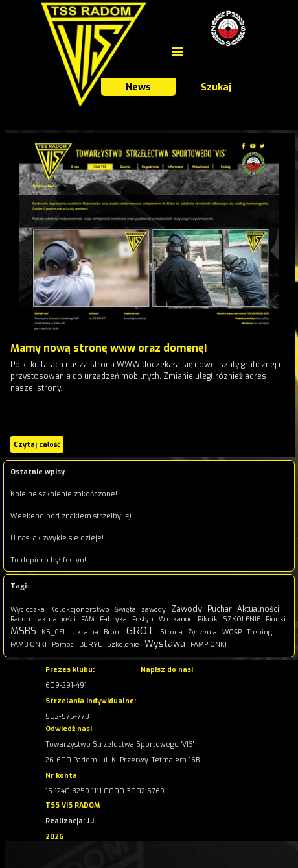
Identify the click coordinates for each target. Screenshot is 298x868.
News (138, 87)
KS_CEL (54, 632)
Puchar (220, 609)
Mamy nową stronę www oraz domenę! (109, 348)
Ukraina (85, 632)
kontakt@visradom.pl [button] (177, 685)
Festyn (143, 619)
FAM (88, 619)
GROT (140, 631)
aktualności (57, 619)
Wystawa (165, 644)
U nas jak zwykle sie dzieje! (57, 538)
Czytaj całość (37, 444)
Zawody (187, 609)
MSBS (23, 631)
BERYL (90, 645)
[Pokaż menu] (178, 51)
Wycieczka (28, 609)
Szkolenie (123, 645)
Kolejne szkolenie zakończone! (64, 494)
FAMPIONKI (209, 645)
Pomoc (63, 645)
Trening (259, 632)
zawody (154, 609)
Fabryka (113, 619)
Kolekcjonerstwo (80, 609)
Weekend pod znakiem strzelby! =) (71, 516)
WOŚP (232, 632)
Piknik (208, 619)
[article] (149, 295)
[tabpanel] (126, 759)
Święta (125, 609)
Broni (112, 632)
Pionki (276, 619)
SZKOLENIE (242, 619)
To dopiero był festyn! (48, 560)
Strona (171, 632)
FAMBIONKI (29, 645)
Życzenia (202, 632)
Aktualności (258, 609)
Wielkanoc (176, 619)
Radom (22, 619)
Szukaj (216, 87)
